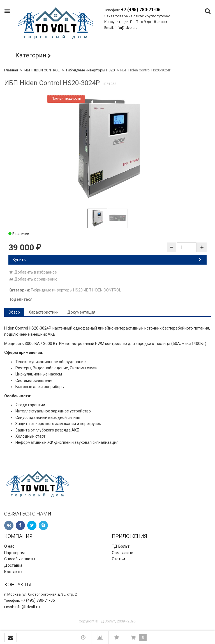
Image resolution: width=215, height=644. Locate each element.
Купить (107, 260)
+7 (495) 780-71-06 (141, 10)
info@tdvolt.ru (126, 28)
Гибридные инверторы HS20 (90, 70)
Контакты (13, 572)
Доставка (13, 565)
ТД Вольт (121, 546)
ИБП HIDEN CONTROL (42, 70)
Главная (11, 70)
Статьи (118, 559)
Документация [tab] (81, 312)
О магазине (122, 553)
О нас (9, 546)
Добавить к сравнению (33, 279)
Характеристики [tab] (44, 312)
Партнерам (14, 553)
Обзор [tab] (14, 312)
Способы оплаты (20, 559)
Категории (31, 55)
